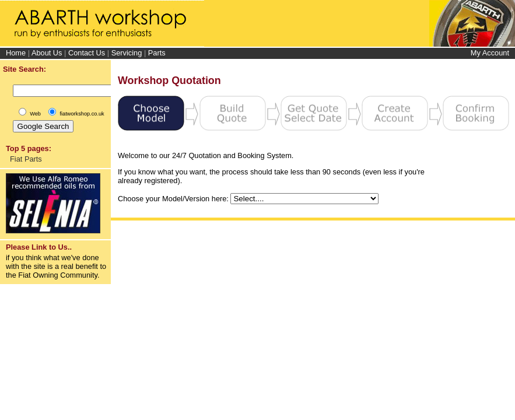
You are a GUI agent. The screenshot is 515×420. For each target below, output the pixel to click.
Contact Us (87, 53)
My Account (490, 53)
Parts (157, 53)
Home (16, 53)
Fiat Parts (26, 159)
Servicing (127, 53)
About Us (47, 53)
